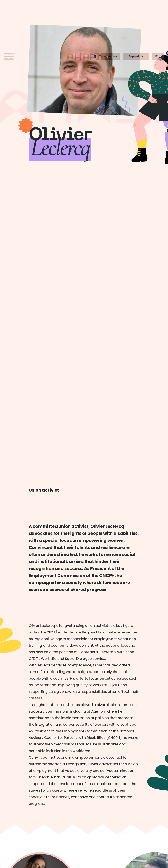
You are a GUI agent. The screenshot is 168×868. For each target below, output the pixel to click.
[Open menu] (9, 56)
